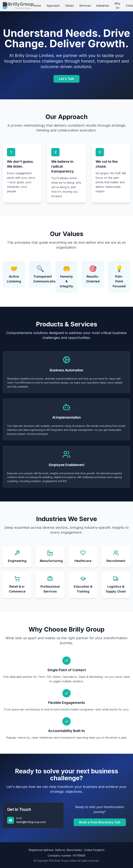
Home (37, 6)
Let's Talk (66, 79)
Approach (53, 6)
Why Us (117, 6)
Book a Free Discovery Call (100, 822)
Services (85, 6)
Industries (103, 6)
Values (69, 6)
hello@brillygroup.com (31, 822)
